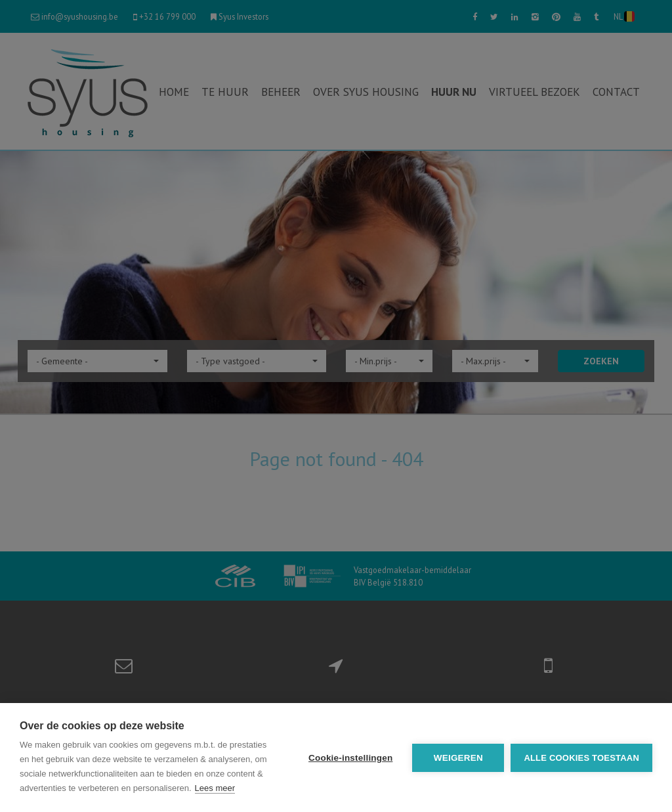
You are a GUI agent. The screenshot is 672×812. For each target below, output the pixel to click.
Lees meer (215, 788)
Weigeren (458, 758)
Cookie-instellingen (350, 758)
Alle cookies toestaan (581, 758)
